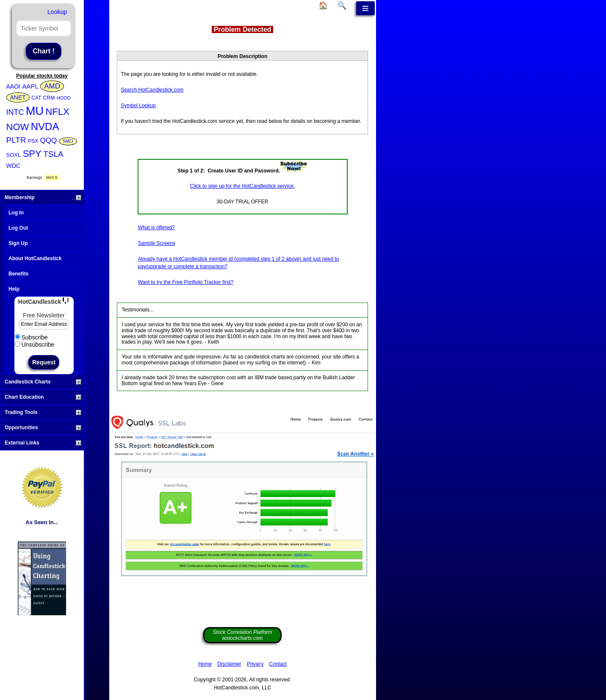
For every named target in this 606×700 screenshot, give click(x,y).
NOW (18, 127)
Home (205, 664)
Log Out (18, 228)
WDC (13, 166)
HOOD (64, 98)
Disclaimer (230, 664)
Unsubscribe (35, 344)
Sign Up (18, 243)
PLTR (16, 140)
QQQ (49, 140)
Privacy (255, 664)
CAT (36, 98)
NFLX (57, 112)
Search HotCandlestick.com (152, 90)
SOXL (14, 155)
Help (14, 289)
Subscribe (31, 337)
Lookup (57, 12)
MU (35, 111)
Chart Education (43, 397)
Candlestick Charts (43, 382)
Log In (16, 213)
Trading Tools (43, 412)
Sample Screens (157, 243)
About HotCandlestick (35, 258)
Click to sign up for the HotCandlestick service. (242, 186)
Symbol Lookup (138, 106)
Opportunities (43, 428)
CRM (49, 98)
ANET (18, 97)
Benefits (18, 274)
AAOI (13, 86)
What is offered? (156, 228)
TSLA (53, 154)
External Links (43, 443)
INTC (15, 112)
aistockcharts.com (243, 635)
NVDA (45, 126)
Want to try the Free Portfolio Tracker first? (186, 282)
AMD (52, 86)
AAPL (30, 86)
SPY (32, 154)
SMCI (68, 141)
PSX (33, 141)
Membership (43, 197)
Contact (278, 664)
